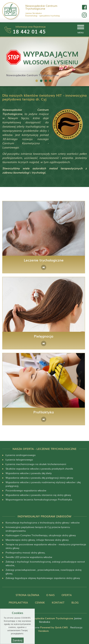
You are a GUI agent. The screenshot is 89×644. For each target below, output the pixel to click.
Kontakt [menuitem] (58, 602)
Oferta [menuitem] (67, 595)
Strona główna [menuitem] (27, 595)
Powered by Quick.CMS (54, 627)
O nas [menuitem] (50, 595)
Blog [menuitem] (75, 602)
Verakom (44, 631)
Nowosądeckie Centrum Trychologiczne (41, 7)
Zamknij (17, 640)
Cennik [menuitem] (40, 602)
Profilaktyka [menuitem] (18, 602)
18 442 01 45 (29, 31)
